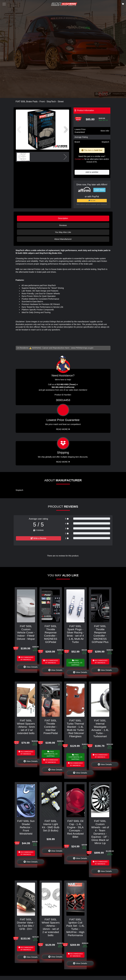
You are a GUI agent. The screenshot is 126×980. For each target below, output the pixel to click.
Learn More (99, 190)
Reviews (63, 225)
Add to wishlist (92, 172)
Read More (63, 429)
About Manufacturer (63, 239)
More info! (105, 131)
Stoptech (105, 142)
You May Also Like (63, 232)
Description (63, 218)
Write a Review (38, 538)
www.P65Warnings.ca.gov (82, 348)
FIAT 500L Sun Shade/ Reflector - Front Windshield (26, 827)
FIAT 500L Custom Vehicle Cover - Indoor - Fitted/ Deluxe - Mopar (26, 633)
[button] (66, 130)
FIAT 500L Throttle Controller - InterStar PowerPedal (51, 727)
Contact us (79, 159)
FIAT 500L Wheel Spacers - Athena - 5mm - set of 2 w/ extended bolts (26, 727)
